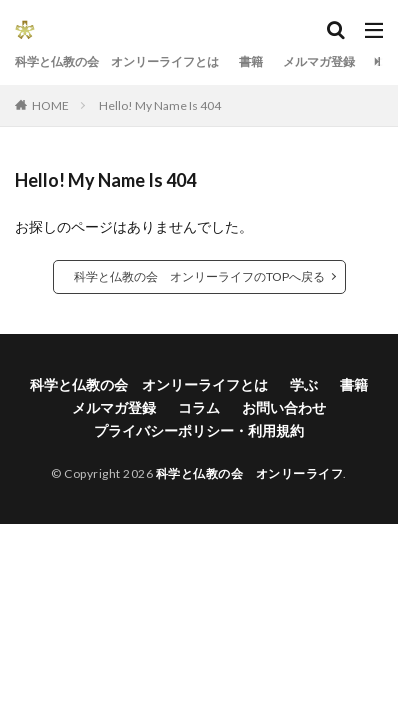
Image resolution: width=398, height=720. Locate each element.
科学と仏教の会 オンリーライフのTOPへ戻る (199, 276)
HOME (50, 105)
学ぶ (304, 384)
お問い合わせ (284, 407)
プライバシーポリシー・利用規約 (199, 430)
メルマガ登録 (319, 61)
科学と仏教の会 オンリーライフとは (117, 61)
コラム (199, 407)
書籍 (251, 61)
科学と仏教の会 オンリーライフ (250, 473)
